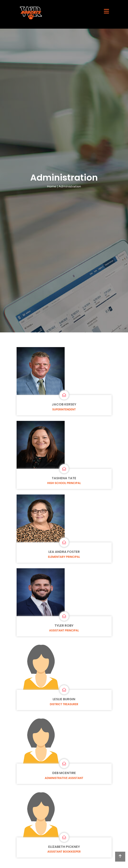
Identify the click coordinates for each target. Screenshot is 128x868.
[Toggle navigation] (106, 11)
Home (52, 186)
